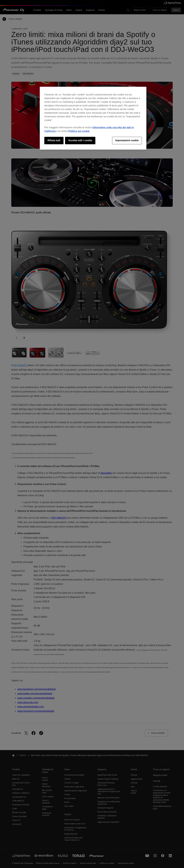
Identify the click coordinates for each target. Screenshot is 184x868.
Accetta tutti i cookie (80, 140)
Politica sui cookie (79, 131)
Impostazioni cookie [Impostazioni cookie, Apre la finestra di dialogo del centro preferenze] (127, 140)
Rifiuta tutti (54, 140)
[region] (93, 118)
